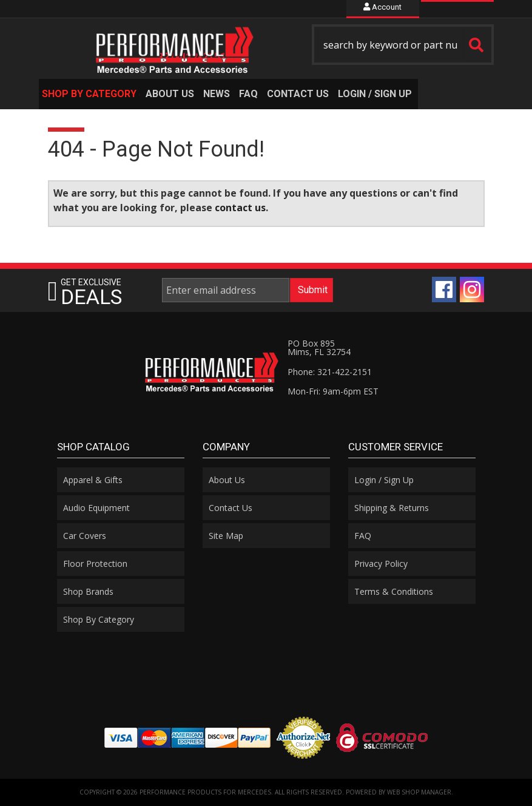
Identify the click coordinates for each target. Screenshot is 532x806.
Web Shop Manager (419, 792)
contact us (240, 208)
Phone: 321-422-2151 (330, 372)
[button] (403, 45)
